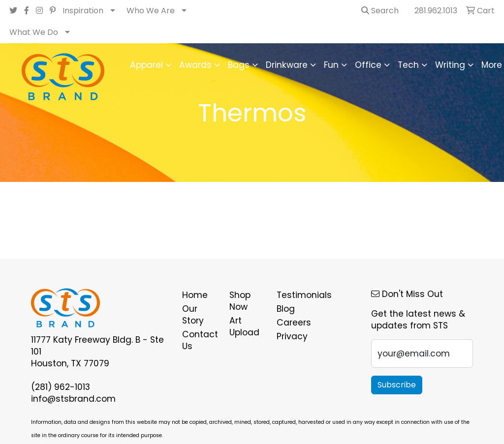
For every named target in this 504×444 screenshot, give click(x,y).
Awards (195, 65)
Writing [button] (450, 65)
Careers (294, 323)
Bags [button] (239, 65)
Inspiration (83, 11)
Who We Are (151, 11)
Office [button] (368, 65)
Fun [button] (331, 65)
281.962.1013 (436, 11)
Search (380, 11)
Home (195, 295)
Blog (286, 309)
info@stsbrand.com (73, 399)
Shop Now (240, 301)
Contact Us (200, 340)
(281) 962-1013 (61, 387)
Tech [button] (408, 65)
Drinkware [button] (287, 65)
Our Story (193, 315)
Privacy (292, 336)
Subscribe (397, 385)
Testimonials (294, 295)
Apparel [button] (146, 65)
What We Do (34, 32)
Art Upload (244, 326)
